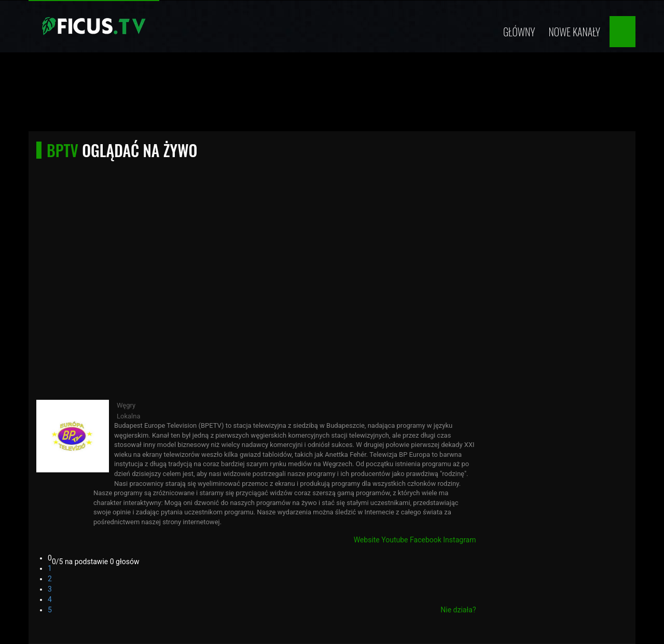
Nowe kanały (575, 32)
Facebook (426, 540)
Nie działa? (458, 610)
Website (367, 540)
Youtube (395, 540)
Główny (519, 32)
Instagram (459, 540)
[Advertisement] (332, 95)
